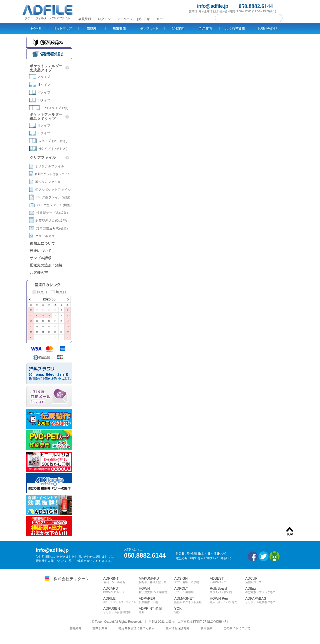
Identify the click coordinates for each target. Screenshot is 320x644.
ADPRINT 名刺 (156, 610)
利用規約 (206, 628)
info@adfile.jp (213, 6)
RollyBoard (227, 590)
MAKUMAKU (156, 580)
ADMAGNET (192, 600)
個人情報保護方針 (177, 628)
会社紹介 (75, 628)
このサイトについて (237, 628)
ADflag (263, 590)
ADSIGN (192, 580)
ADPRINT (121, 580)
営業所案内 (100, 628)
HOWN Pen (227, 600)
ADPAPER (156, 600)
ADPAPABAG (263, 600)
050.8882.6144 (256, 6)
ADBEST (227, 580)
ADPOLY (192, 590)
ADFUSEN (121, 610)
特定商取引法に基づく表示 (136, 628)
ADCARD (121, 590)
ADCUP (263, 580)
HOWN (156, 590)
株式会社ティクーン (71, 579)
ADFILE (121, 600)
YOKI (192, 610)
